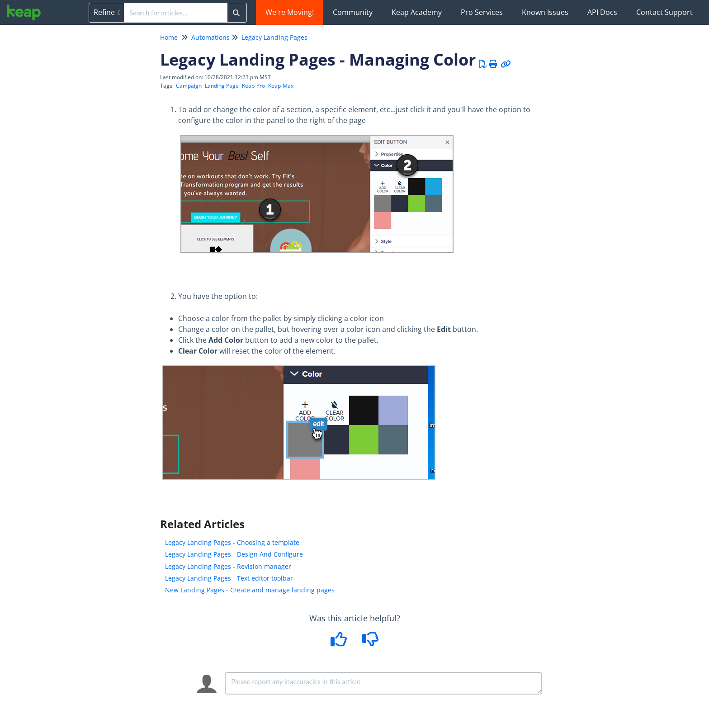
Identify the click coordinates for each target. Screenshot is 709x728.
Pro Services (482, 12)
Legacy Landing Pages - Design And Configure (234, 554)
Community (353, 12)
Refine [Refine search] (107, 12)
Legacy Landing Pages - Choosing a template (232, 542)
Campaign (189, 86)
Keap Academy (417, 12)
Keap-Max (281, 86)
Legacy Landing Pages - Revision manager (228, 566)
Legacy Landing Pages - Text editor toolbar (229, 578)
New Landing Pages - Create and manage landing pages (250, 590)
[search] (176, 13)
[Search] (236, 13)
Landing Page (222, 86)
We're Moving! (290, 12)
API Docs (602, 12)
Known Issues (545, 12)
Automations (210, 37)
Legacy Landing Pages (274, 37)
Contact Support (664, 12)
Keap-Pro (253, 86)
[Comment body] (383, 683)
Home (169, 37)
